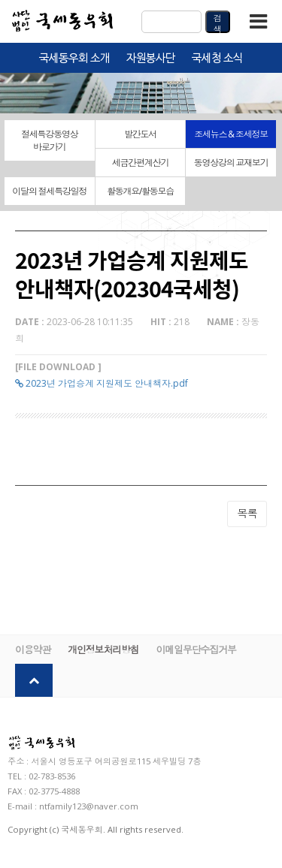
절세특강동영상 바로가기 (50, 140)
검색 (218, 23)
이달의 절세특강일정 (49, 191)
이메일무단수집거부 (196, 649)
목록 (247, 513)
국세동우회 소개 (74, 59)
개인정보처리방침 (103, 649)
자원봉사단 (151, 59)
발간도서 (140, 134)
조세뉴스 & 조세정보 (231, 134)
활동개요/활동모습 (140, 191)
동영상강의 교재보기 (231, 163)
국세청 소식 (217, 59)
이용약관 (33, 649)
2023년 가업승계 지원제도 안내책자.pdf (102, 383)
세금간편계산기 (141, 163)
